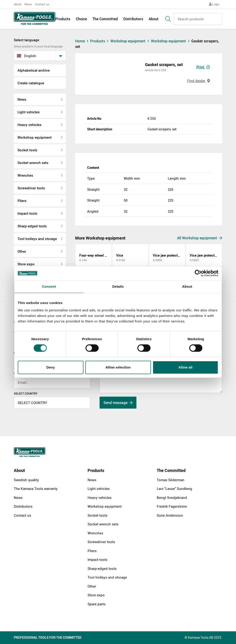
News (28, 4)
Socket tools (27, 150)
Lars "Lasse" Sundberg (174, 489)
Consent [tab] (49, 286)
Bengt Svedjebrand (172, 498)
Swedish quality (26, 480)
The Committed (105, 19)
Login (214, 4)
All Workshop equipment (200, 238)
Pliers (22, 201)
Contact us (42, 4)
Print (203, 67)
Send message (118, 403)
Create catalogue (31, 83)
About (18, 4)
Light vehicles (29, 112)
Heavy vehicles (29, 125)
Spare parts (97, 604)
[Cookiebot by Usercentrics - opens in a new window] (198, 273)
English (27, 56)
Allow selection (118, 367)
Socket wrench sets (33, 163)
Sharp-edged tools (32, 226)
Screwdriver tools (31, 188)
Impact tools (27, 213)
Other (22, 251)
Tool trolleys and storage (37, 239)
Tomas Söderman (171, 480)
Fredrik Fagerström (172, 506)
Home (82, 41)
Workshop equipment (35, 137)
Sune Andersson (170, 515)
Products (63, 19)
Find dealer (199, 81)
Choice (81, 19)
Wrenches (25, 175)
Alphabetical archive (34, 70)
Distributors (133, 19)
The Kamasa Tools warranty (36, 489)
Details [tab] (118, 286)
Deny (51, 367)
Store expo (26, 264)
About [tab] (187, 286)
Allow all (185, 367)
